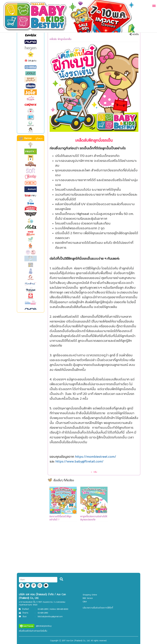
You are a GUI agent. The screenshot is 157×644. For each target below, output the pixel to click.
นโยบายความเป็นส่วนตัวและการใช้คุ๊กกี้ (98, 608)
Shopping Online (90, 595)
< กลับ (94, 472)
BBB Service (88, 598)
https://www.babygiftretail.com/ (79, 461)
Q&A (85, 602)
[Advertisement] (125, 528)
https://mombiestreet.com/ (96, 457)
